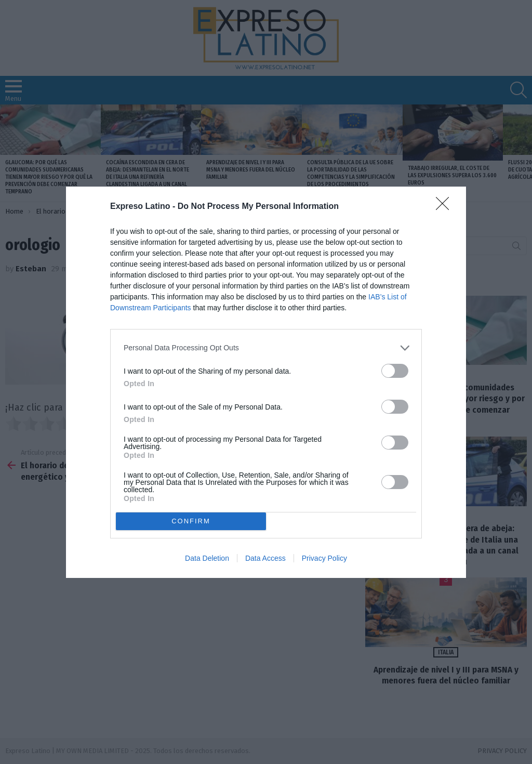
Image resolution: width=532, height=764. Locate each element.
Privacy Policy (324, 558)
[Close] (446, 207)
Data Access (265, 558)
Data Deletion (207, 558)
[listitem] (266, 348)
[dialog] (266, 382)
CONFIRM (191, 521)
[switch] (395, 371)
